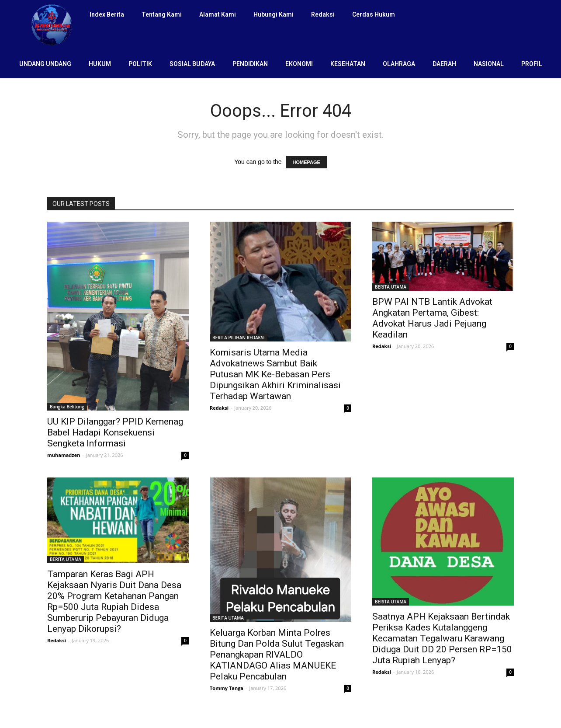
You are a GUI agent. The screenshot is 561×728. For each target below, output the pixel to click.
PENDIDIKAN (250, 64)
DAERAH (444, 64)
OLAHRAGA (399, 64)
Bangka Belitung (67, 407)
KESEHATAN (348, 64)
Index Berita (107, 14)
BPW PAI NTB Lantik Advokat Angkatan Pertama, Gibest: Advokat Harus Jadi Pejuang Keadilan (432, 318)
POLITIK (140, 64)
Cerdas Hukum (374, 14)
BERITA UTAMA (391, 287)
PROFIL (532, 64)
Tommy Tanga (227, 688)
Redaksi (323, 14)
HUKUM (100, 64)
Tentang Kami (162, 14)
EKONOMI (299, 64)
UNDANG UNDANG (45, 64)
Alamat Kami (218, 14)
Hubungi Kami (274, 14)
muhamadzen (64, 455)
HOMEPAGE (306, 162)
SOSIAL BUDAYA (192, 64)
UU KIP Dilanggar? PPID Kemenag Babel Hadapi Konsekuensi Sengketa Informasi (115, 432)
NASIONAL (489, 64)
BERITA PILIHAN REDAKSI (239, 338)
